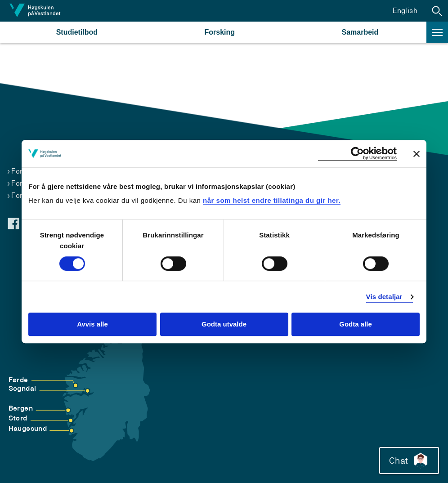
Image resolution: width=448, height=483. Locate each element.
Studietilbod (77, 32)
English (405, 11)
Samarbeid (360, 32)
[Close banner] (417, 154)
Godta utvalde (224, 324)
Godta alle (356, 324)
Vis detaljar (384, 297)
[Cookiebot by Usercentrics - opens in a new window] (357, 154)
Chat (409, 461)
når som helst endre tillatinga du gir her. (272, 200)
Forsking (220, 32)
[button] (437, 11)
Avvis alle (92, 324)
